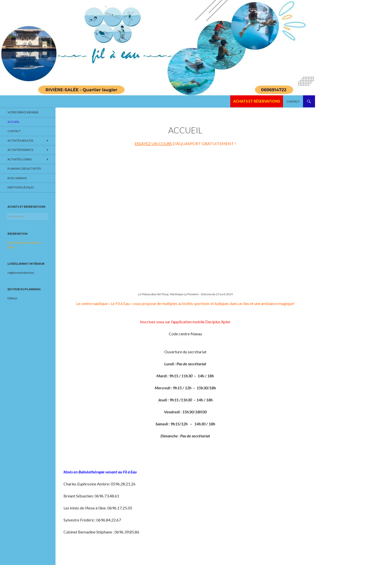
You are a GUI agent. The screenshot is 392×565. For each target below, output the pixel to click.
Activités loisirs (19, 159)
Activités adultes (20, 140)
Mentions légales (21, 187)
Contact (293, 101)
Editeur (12, 298)
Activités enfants (20, 150)
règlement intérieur (21, 273)
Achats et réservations (257, 101)
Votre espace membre (23, 112)
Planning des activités (24, 169)
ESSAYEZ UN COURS (154, 144)
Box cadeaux (17, 178)
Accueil (14, 122)
